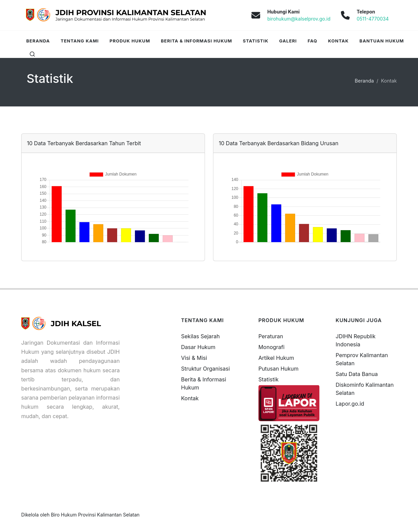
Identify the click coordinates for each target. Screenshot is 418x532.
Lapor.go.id (350, 404)
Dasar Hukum (198, 347)
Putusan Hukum (278, 369)
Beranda (364, 81)
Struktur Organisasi (205, 369)
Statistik (269, 379)
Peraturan (271, 336)
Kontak (190, 398)
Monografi (272, 347)
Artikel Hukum (276, 358)
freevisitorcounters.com (366, 413)
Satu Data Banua (357, 374)
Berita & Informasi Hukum (204, 383)
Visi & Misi (194, 358)
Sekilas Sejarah (200, 336)
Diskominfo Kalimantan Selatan (364, 389)
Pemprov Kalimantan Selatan (362, 359)
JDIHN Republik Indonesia (355, 340)
